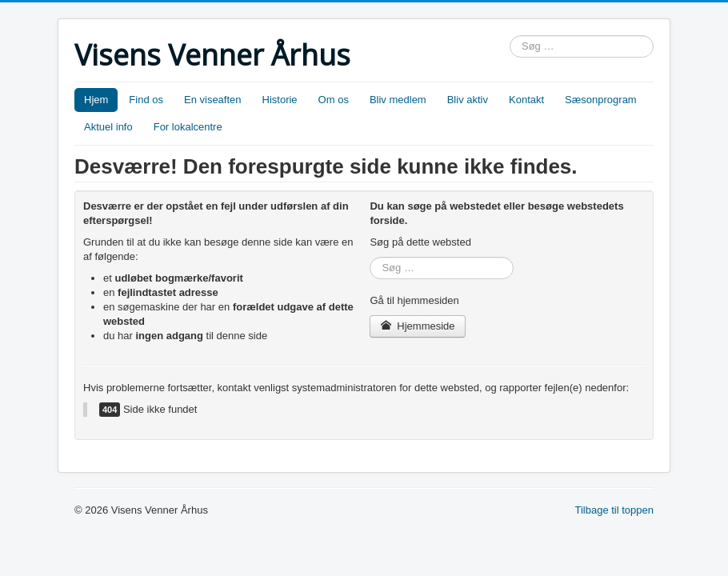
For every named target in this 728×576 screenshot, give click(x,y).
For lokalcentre (188, 127)
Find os (146, 100)
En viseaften (213, 100)
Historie (280, 100)
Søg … (510, 36)
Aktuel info (108, 127)
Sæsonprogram (601, 100)
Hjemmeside (417, 326)
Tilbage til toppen (614, 510)
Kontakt (526, 100)
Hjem (96, 100)
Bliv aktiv (468, 100)
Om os (334, 100)
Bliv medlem (398, 100)
